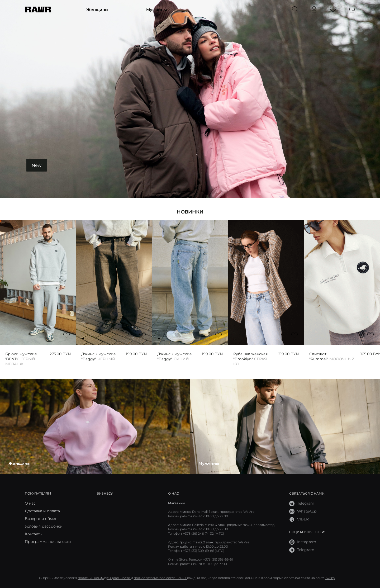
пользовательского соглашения (160, 578)
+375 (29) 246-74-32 (198, 534)
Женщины (97, 10)
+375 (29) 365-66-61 (218, 559)
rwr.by (330, 578)
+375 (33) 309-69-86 (199, 551)
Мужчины (156, 10)
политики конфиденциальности (104, 578)
